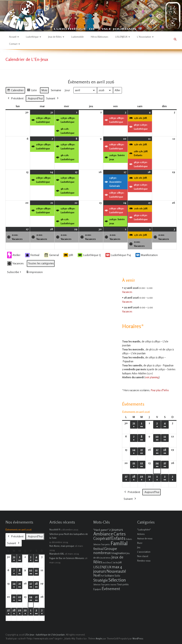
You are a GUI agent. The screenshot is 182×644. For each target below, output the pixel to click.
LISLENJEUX (121, 37)
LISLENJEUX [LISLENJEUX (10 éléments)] (102, 567)
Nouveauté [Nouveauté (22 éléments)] (116, 571)
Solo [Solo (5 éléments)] (117, 576)
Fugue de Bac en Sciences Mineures (67, 558)
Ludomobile (77, 37)
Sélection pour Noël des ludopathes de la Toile (69, 536)
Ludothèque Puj (118, 255)
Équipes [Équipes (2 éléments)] (97, 589)
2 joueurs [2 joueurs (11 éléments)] (116, 529)
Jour (67, 90)
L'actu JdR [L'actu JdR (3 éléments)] (117, 562)
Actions (141, 534)
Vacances (15, 264)
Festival (32, 255)
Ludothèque (32, 37)
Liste (32, 91)
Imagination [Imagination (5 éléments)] (119, 553)
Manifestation (147, 255)
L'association (144, 552)
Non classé (143, 556)
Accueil (13, 37)
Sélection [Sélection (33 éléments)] (117, 580)
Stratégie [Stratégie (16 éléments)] (101, 580)
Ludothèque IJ (89, 255)
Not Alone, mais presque (62, 546)
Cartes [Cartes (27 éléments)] (120, 534)
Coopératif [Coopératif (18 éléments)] (102, 538)
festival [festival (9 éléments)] (98, 549)
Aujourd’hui (35, 98)
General (51, 255)
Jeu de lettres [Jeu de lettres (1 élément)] (106, 558)
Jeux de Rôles (55, 37)
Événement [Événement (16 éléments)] (111, 589)
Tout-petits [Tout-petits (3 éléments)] (123, 584)
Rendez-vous (144, 561)
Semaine (56, 90)
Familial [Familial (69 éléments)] (119, 543)
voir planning (152, 377)
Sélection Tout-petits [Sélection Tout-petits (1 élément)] (102, 585)
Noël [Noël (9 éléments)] (97, 575)
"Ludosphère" (144, 530)
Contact (13, 44)
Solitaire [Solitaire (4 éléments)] (109, 576)
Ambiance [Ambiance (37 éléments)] (103, 534)
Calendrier (15, 91)
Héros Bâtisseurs (100, 37)
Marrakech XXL (57, 554)
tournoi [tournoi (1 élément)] (113, 585)
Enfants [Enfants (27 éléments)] (118, 538)
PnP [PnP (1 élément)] (102, 576)
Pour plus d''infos (160, 390)
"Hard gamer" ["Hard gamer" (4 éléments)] (101, 530)
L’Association (144, 37)
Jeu (139, 547)
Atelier (14, 255)
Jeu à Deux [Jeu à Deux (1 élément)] (107, 563)
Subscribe (14, 272)
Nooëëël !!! (55, 530)
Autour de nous (145, 538)
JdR (68, 255)
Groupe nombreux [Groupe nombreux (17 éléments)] (105, 551)
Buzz (140, 543)
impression (34, 273)
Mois (44, 90)
